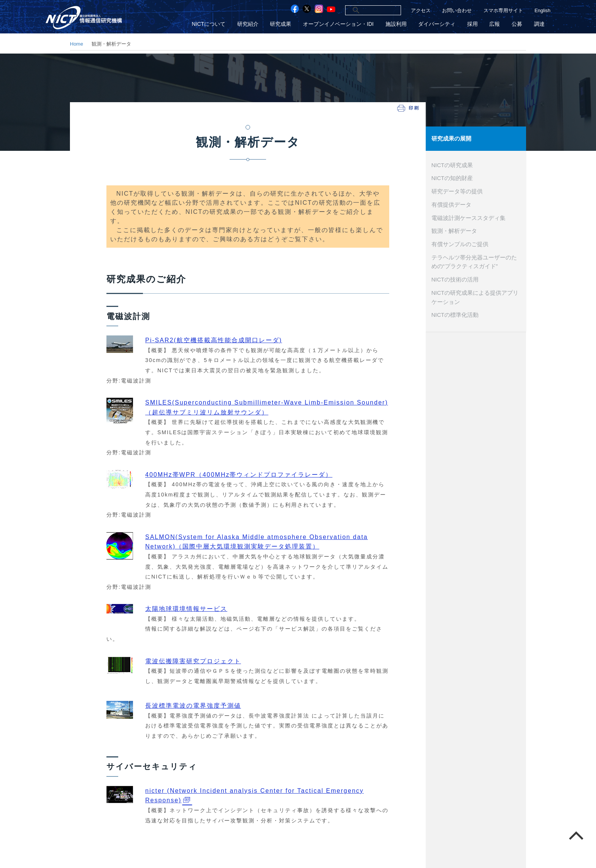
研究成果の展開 (451, 138)
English (542, 10)
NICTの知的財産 (452, 178)
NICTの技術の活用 (455, 278)
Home (77, 44)
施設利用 (397, 24)
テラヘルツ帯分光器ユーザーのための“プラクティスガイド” (474, 261)
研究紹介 (250, 24)
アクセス (421, 10)
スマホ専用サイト (503, 10)
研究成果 (282, 24)
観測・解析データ (454, 230)
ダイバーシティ (438, 24)
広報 (495, 24)
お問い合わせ (457, 10)
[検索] (365, 10)
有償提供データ (451, 204)
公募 (517, 24)
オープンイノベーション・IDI (340, 24)
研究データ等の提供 (457, 191)
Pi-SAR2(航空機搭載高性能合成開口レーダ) (214, 340)
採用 (473, 24)
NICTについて (211, 24)
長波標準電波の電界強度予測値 (193, 706)
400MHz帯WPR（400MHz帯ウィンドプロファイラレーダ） (239, 475)
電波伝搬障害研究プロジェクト (193, 661)
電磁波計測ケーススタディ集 (468, 217)
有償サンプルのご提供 (460, 243)
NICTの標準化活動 (455, 314)
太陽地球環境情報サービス (186, 609)
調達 (539, 24)
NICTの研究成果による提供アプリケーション (475, 296)
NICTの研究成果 (452, 164)
